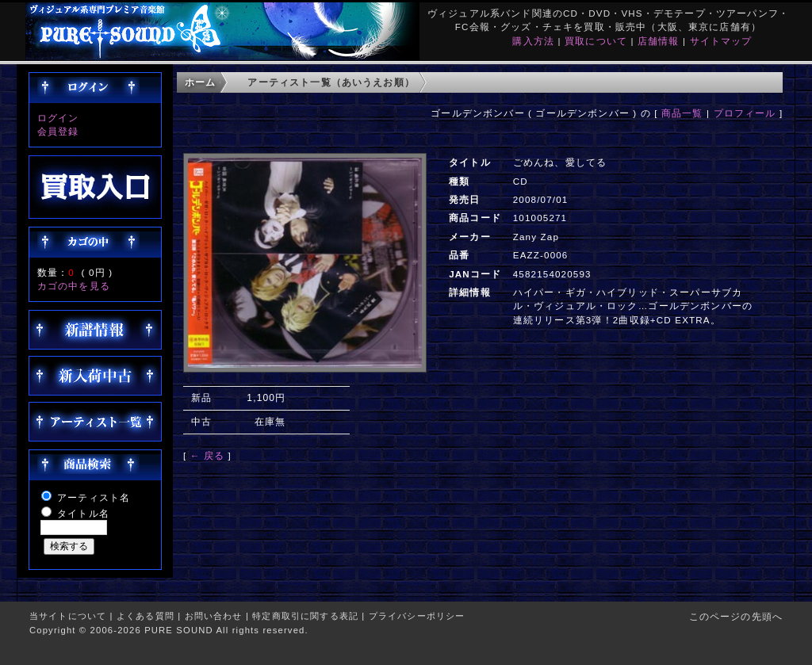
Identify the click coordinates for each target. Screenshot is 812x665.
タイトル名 (83, 513)
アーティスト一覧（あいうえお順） (331, 82)
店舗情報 (659, 41)
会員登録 (58, 131)
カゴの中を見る (74, 286)
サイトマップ (721, 41)
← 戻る (207, 455)
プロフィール (745, 113)
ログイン (58, 118)
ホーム (200, 82)
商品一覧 (682, 113)
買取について (596, 41)
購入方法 (533, 41)
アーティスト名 (94, 497)
